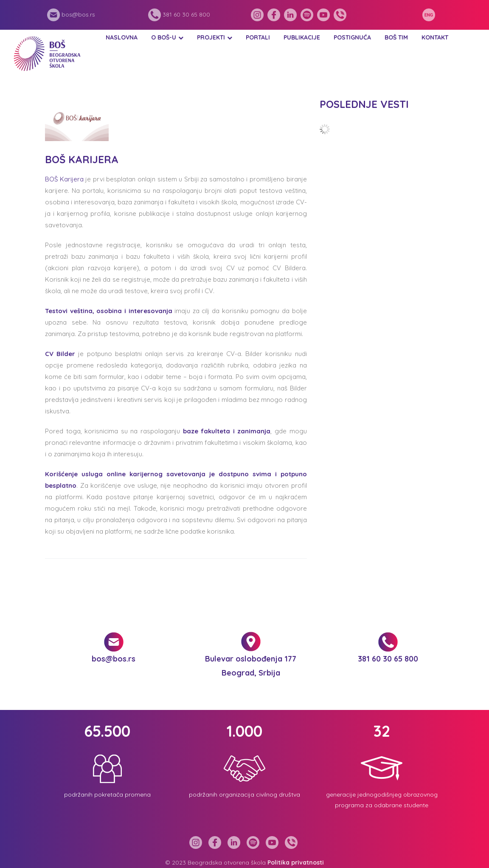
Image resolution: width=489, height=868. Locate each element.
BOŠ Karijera (64, 179)
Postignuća (352, 37)
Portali (258, 37)
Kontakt (435, 37)
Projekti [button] (211, 37)
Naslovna (122, 37)
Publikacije (302, 37)
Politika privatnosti (296, 862)
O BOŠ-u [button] (164, 37)
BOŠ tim (396, 37)
